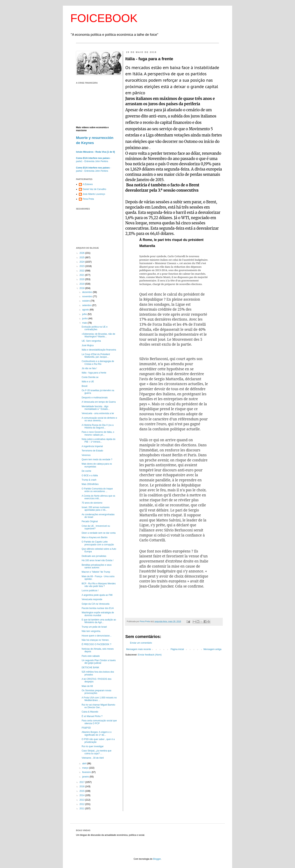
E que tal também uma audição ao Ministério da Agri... (99, 621)
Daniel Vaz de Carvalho (94, 189)
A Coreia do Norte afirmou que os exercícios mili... (98, 497)
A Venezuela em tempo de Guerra (99, 402)
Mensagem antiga (213, 649)
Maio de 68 (87, 686)
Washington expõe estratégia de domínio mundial (98, 614)
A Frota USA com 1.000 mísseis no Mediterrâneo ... (99, 699)
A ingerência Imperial (92, 446)
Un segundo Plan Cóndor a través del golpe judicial (99, 662)
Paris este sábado (91, 656)
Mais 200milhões (90, 484)
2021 (82, 275)
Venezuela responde (92, 599)
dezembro (88, 292)
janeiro (86, 777)
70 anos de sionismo (92, 503)
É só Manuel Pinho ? (92, 716)
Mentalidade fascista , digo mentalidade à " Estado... (96, 408)
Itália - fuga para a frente (94, 373)
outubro (86, 301)
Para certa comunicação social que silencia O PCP (99, 722)
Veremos (86, 455)
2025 (82, 258)
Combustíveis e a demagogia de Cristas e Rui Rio (98, 363)
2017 (82, 782)
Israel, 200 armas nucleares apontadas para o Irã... (96, 509)
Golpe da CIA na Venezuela (95, 604)
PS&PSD (86, 728)
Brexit (85, 386)
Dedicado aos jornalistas (94, 556)
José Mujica (88, 345)
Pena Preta (88, 199)
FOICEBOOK (104, 18)
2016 (82, 786)
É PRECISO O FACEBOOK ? (96, 644)
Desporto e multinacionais (95, 398)
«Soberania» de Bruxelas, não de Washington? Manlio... (98, 335)
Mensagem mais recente (139, 649)
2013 (82, 800)
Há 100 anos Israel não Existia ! (98, 560)
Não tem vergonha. (91, 631)
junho (85, 319)
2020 (82, 279)
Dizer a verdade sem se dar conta (99, 533)
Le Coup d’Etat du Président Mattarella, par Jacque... (96, 356)
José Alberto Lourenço (94, 194)
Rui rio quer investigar (93, 746)
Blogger (157, 859)
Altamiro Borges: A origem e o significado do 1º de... (97, 733)
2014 (82, 795)
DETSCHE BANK (90, 668)
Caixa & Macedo (90, 712)
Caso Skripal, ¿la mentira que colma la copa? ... (97, 752)
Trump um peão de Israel (94, 627)
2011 (82, 809)
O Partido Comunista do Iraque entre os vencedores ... (97, 490)
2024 (82, 262)
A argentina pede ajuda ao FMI (97, 595)
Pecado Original (90, 521)
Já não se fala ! (89, 368)
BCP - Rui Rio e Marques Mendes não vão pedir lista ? (99, 585)
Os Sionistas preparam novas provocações (96, 692)
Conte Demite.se (90, 377)
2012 (82, 804)
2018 (82, 288)
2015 (82, 791)
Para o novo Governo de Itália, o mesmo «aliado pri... (98, 433)
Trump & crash (89, 480)
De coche (86, 471)
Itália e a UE (88, 382)
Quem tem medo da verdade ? (97, 460)
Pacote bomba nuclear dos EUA (98, 608)
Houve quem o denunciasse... (97, 636)
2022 (82, 271)
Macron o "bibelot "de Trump (96, 572)
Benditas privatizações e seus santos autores (97, 566)
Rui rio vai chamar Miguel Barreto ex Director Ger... (98, 706)
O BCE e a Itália (90, 476)
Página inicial (177, 649)
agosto (86, 310)
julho (85, 314)
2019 (82, 284)
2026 (82, 253)
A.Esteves (88, 184)
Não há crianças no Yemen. (95, 640)
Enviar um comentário (141, 643)
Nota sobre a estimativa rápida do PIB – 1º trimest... (98, 440)
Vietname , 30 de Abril (93, 758)
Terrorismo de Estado (92, 451)
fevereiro (87, 772)
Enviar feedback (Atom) (150, 655)
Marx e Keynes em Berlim (95, 537)
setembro (87, 305)
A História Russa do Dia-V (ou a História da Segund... (98, 426)
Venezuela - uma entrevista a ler (98, 413)
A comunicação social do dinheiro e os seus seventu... (99, 419)
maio (85, 323)
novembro (88, 296)
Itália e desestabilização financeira (99, 350)
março (86, 768)
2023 (82, 266)
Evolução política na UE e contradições (95, 328)
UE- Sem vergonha (91, 341)
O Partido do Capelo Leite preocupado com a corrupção (98, 543)
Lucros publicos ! (90, 591)
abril (85, 764)
